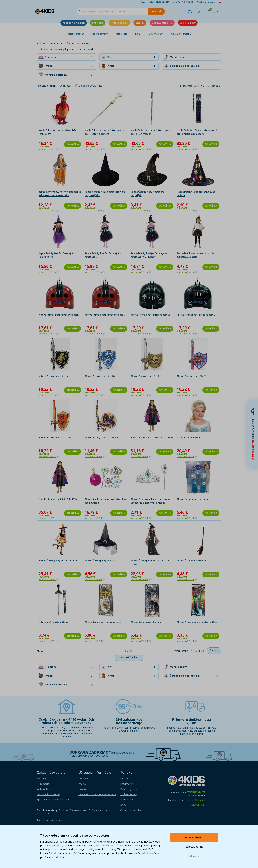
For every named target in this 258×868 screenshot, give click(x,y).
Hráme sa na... (119, 23)
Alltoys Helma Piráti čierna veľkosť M (150, 315)
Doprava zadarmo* (90, 752)
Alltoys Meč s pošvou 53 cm (53, 622)
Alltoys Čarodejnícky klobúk (99, 560)
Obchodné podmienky (49, 794)
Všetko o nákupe (206, 2)
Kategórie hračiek (74, 23)
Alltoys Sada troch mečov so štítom (104, 622)
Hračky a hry (127, 784)
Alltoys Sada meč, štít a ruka (146, 622)
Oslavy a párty (156, 34)
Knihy (138, 34)
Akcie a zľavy (188, 23)
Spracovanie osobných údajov (53, 800)
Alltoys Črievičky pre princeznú (193, 499)
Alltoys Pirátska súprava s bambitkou (197, 622)
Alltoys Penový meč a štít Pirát (147, 376)
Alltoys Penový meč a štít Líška (101, 376)
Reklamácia (43, 784)
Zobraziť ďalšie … (129, 658)
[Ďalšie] (216, 86)
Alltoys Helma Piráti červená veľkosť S (105, 315)
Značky (140, 23)
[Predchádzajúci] (188, 86)
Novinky (83, 789)
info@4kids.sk (198, 800)
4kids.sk (41, 43)
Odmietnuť (194, 856)
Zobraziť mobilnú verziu (49, 820)
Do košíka (73, 144)
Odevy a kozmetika (181, 34)
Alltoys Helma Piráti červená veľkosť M (59, 315)
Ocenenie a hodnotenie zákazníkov (97, 794)
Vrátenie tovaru (45, 789)
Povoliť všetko (194, 837)
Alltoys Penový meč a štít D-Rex (102, 438)
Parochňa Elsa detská (188, 438)
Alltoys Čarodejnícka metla (191, 560)
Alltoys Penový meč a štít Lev (54, 376)
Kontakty (42, 779)
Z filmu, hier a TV (162, 23)
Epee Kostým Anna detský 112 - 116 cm (152, 438)
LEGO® (124, 779)
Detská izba (121, 34)
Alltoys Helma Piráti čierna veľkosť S (196, 315)
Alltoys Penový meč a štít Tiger (193, 376)
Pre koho (98, 23)
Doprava (83, 779)
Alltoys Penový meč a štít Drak (55, 438)
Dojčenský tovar (76, 34)
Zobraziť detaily (194, 847)
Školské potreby (100, 34)
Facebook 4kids (197, 805)
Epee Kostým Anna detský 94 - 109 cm (59, 499)
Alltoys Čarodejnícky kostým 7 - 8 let (58, 560)
